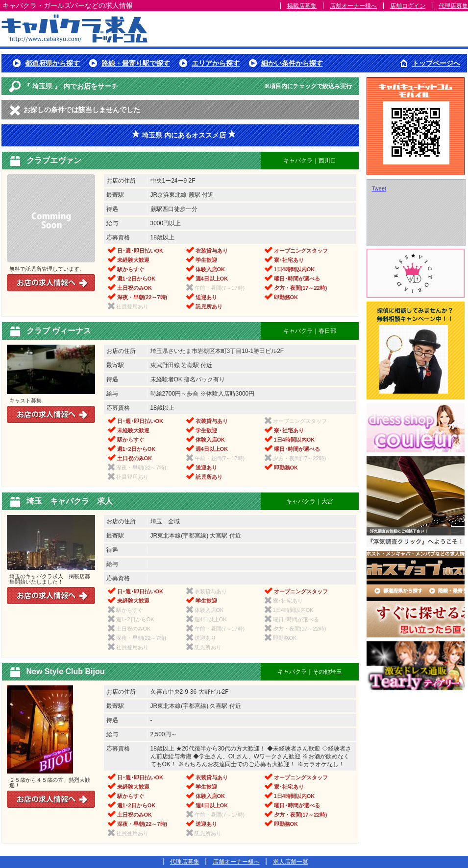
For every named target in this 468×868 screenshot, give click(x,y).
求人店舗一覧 (291, 862)
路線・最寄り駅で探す (136, 63)
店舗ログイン (408, 6)
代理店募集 (453, 6)
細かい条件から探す (292, 63)
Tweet (379, 188)
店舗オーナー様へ (353, 6)
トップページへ (436, 63)
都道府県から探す (52, 63)
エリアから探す (216, 63)
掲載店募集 (302, 6)
